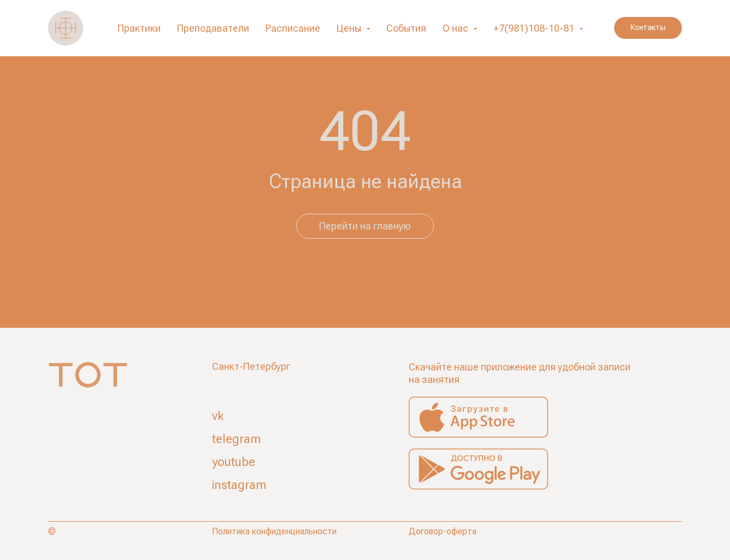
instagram (239, 485)
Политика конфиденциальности (274, 531)
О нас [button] (457, 28)
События (406, 28)
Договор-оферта (443, 531)
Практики (139, 28)
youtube (234, 462)
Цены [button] (350, 28)
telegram (236, 439)
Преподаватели (213, 28)
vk (218, 416)
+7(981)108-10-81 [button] (535, 28)
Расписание (293, 28)
